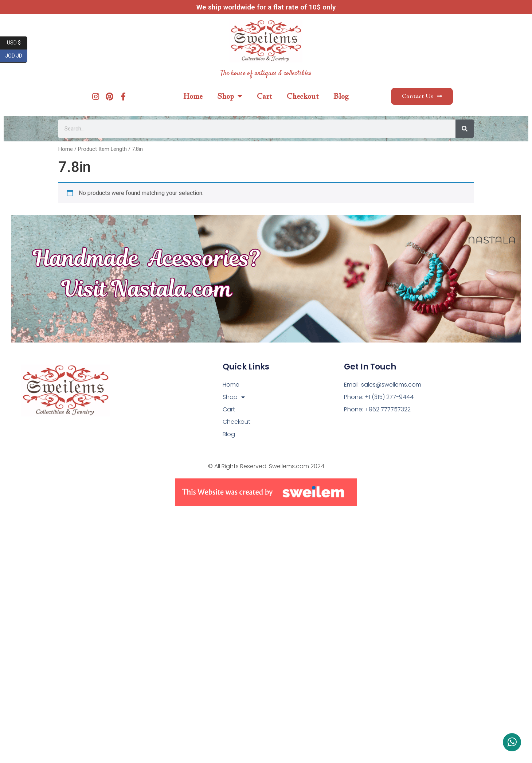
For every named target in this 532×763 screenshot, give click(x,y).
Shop (230, 96)
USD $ (17, 43)
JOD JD (16, 56)
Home (193, 96)
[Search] (465, 129)
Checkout (303, 96)
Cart (265, 96)
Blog (341, 96)
